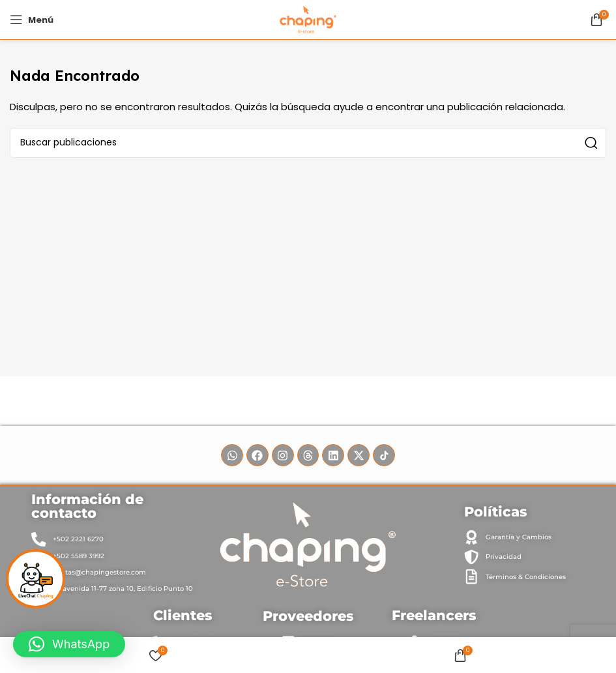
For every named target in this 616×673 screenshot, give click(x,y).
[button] (69, 644)
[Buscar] (308, 143)
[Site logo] (308, 19)
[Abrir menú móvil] (32, 20)
